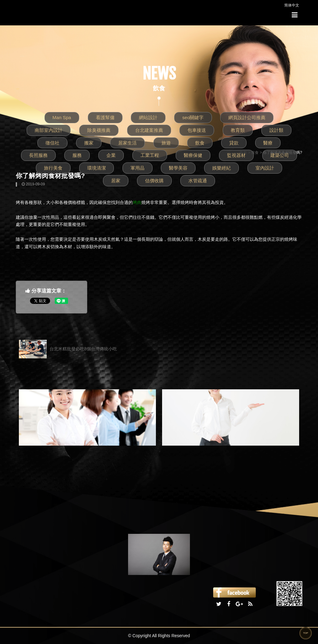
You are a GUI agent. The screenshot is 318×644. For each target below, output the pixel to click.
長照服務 (38, 155)
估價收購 (154, 181)
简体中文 (292, 5)
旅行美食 (53, 168)
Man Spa (62, 117)
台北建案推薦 (149, 130)
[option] (87, 417)
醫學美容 (178, 168)
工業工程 (150, 155)
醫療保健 (193, 155)
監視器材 (236, 155)
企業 (111, 155)
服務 (77, 155)
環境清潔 (97, 168)
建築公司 (280, 155)
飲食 (200, 143)
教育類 (238, 130)
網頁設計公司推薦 (247, 117)
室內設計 (265, 168)
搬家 (89, 143)
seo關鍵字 (193, 117)
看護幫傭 (105, 117)
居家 (116, 181)
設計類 (276, 130)
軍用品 (138, 168)
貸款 (234, 143)
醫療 (268, 143)
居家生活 (127, 143)
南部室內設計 (49, 130)
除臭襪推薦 (99, 130)
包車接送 (197, 130)
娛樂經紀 (221, 168)
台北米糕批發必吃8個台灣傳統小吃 (68, 349)
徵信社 (52, 143)
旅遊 (166, 143)
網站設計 (148, 117)
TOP (306, 633)
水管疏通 (198, 181)
